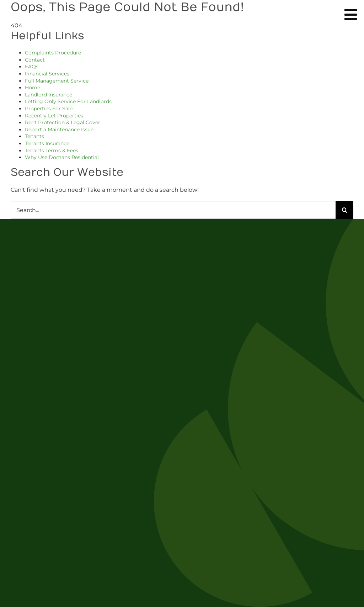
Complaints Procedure (53, 53)
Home (33, 88)
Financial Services (47, 74)
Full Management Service (57, 81)
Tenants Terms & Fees (52, 151)
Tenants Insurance (47, 143)
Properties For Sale (49, 109)
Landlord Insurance (49, 95)
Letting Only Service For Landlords (68, 101)
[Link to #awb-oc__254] (351, 15)
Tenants (34, 136)
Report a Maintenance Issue (59, 130)
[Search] (344, 210)
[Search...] (173, 210)
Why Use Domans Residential (62, 157)
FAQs (32, 67)
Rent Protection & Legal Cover (63, 122)
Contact (35, 60)
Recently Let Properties (54, 116)
